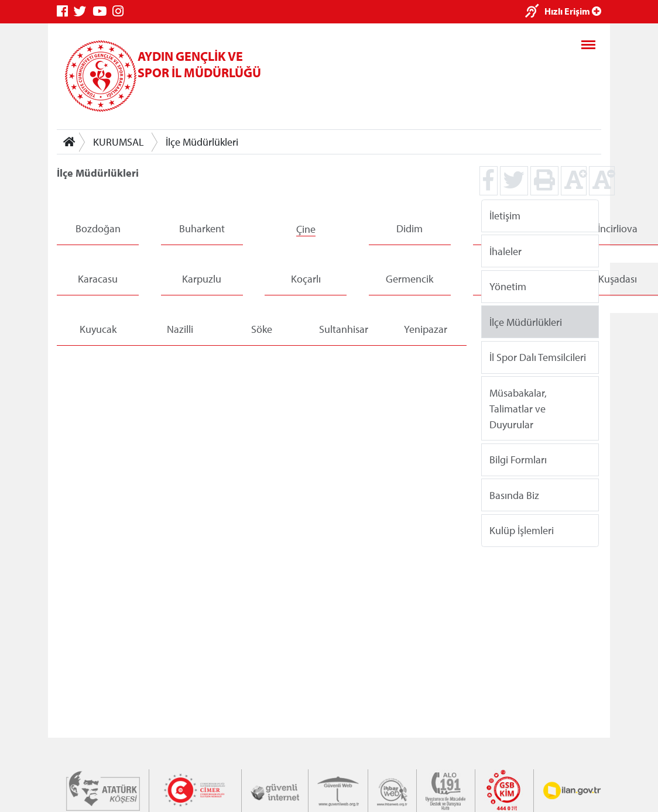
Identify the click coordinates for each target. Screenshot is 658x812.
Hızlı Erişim (573, 11)
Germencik (409, 279)
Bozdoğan (98, 228)
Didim (409, 228)
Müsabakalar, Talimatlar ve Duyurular (518, 408)
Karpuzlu (202, 279)
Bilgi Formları (518, 460)
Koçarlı (306, 279)
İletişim (505, 216)
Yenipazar (426, 329)
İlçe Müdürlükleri (202, 142)
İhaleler (506, 251)
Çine (306, 229)
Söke (262, 329)
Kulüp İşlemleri (522, 530)
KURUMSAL (119, 142)
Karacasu (98, 279)
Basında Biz (514, 495)
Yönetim (508, 286)
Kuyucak (98, 329)
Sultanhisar (344, 329)
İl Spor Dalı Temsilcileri (538, 357)
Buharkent (202, 228)
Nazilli (180, 329)
